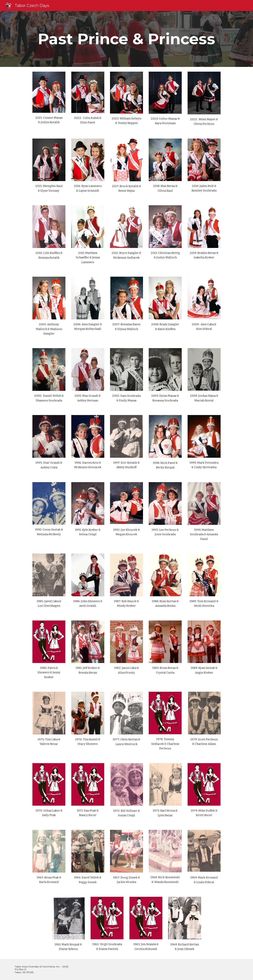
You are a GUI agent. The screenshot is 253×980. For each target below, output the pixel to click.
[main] (126, 39)
